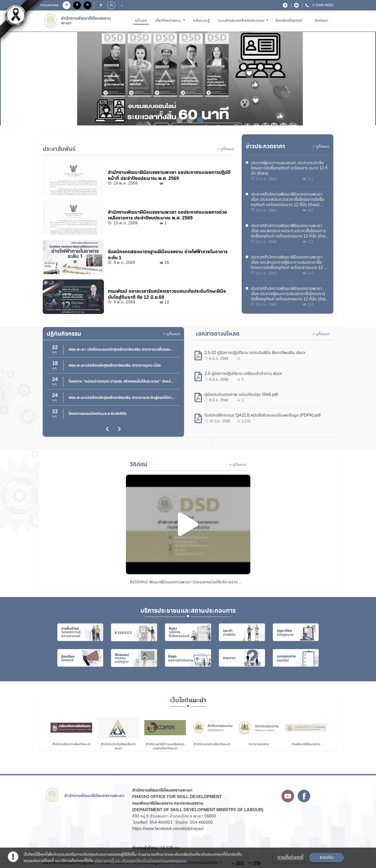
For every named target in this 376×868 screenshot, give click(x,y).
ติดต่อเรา (322, 21)
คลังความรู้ (201, 21)
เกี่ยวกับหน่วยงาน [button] (169, 21)
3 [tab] (198, 120)
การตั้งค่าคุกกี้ (291, 858)
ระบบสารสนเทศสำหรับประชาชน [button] (242, 21)
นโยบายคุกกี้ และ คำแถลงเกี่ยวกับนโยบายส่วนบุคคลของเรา (141, 861)
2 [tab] (188, 120)
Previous (21, 79)
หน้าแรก (142, 21)
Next (355, 79)
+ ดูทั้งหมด (225, 149)
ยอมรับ (327, 858)
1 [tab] (178, 120)
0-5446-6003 (322, 5)
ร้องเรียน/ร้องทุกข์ (289, 21)
